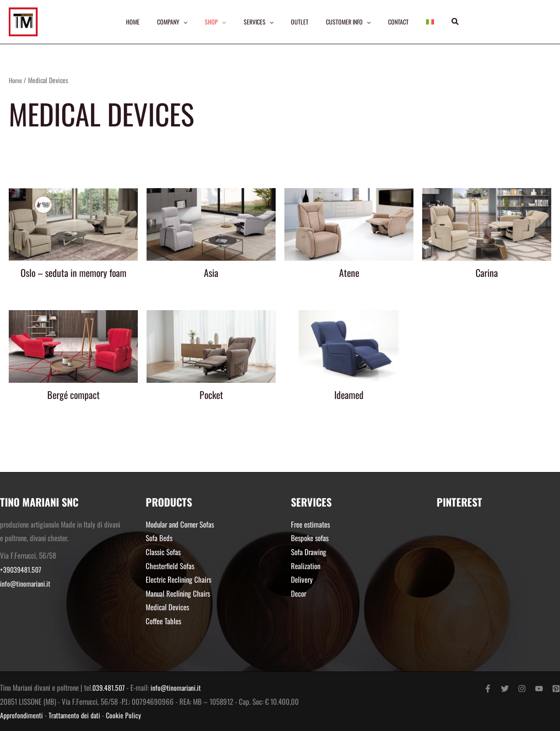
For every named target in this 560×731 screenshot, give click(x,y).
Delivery (302, 579)
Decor (299, 593)
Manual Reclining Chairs (178, 593)
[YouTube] (539, 689)
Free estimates (310, 524)
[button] (459, 22)
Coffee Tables (163, 621)
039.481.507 (109, 687)
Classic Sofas (163, 552)
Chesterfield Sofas (170, 566)
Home (16, 80)
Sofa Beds (159, 538)
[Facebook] (488, 689)
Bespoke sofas (310, 538)
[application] (181, 22)
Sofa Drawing (309, 552)
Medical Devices (167, 607)
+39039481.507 (22, 569)
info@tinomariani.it (26, 583)
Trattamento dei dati (77, 715)
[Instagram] (522, 689)
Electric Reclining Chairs (178, 579)
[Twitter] (505, 689)
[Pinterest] (556, 689)
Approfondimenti (22, 715)
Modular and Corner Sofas (180, 524)
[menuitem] (433, 22)
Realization (306, 566)
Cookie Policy (128, 715)
